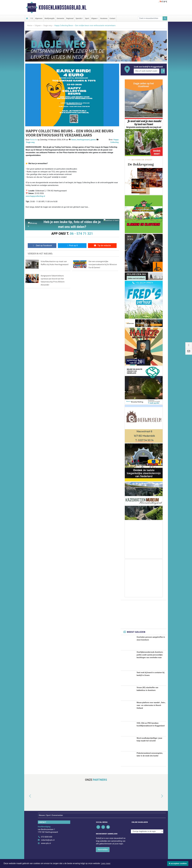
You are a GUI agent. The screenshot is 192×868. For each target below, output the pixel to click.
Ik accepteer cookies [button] (178, 863)
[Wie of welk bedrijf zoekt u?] (147, 71)
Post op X (72, 246)
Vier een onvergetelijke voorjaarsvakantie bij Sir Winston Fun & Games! (103, 265)
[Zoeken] (165, 18)
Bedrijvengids (50, 18)
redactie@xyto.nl (48, 840)
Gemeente (60, 18)
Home (30, 26)
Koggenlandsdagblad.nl (63, 7)
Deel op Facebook (42, 246)
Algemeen (39, 18)
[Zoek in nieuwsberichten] (150, 18)
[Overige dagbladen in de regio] (147, 831)
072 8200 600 (47, 837)
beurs (74, 140)
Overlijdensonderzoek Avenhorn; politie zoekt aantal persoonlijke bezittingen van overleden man (150, 655)
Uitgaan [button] (94, 18)
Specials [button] (79, 18)
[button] (27, 796)
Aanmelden (103, 850)
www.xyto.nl (46, 843)
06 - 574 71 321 (81, 234)
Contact (112, 18)
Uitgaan (38, 26)
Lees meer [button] (106, 863)
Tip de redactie (102, 246)
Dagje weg (48, 26)
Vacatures (104, 18)
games (93, 140)
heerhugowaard (83, 140)
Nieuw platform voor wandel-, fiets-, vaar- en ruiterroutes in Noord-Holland (151, 705)
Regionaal (70, 18)
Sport (87, 18)
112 (32, 18)
